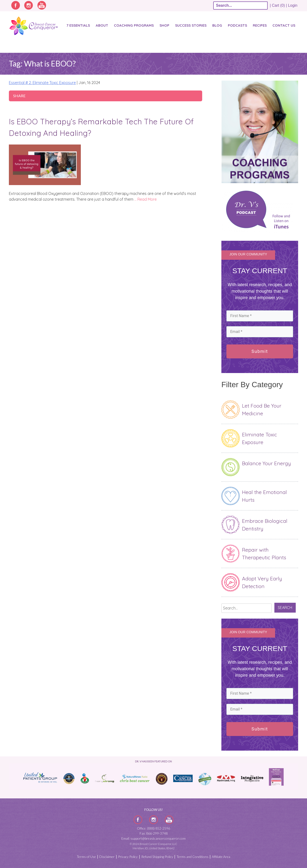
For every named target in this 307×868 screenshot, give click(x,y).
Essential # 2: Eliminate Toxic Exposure (42, 83)
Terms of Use (86, 857)
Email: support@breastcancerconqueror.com (153, 838)
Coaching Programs (134, 25)
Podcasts (237, 25)
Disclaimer (107, 857)
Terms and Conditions (192, 857)
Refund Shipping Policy (157, 857)
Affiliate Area (221, 857)
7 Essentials (78, 25)
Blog (217, 25)
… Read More (145, 199)
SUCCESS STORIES (191, 25)
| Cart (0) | (278, 5)
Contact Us (284, 25)
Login (293, 5)
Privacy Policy (128, 857)
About (102, 25)
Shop (164, 25)
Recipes (260, 25)
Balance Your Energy (266, 463)
